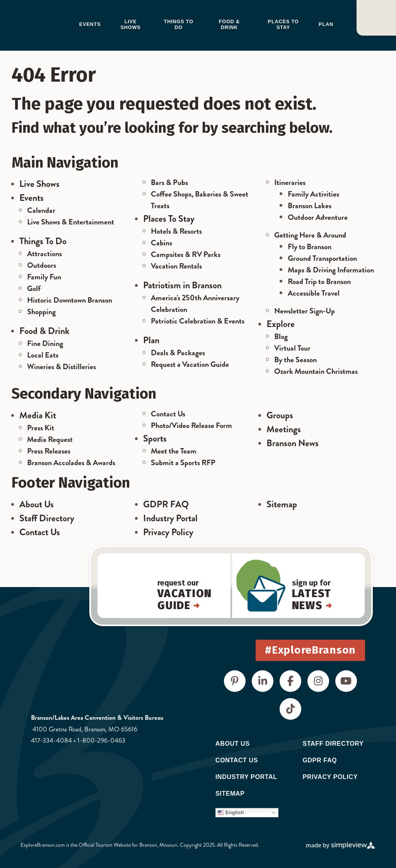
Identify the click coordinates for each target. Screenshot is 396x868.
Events (90, 24)
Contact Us (168, 414)
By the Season (295, 360)
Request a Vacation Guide (190, 364)
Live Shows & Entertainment (71, 222)
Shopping (41, 312)
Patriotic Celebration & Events (198, 321)
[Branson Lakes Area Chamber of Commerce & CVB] (44, 25)
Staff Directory (47, 518)
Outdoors (42, 265)
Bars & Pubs (169, 182)
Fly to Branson (310, 247)
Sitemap (282, 504)
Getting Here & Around (310, 235)
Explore (281, 324)
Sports (155, 438)
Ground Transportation (322, 258)
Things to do (179, 24)
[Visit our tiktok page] (290, 709)
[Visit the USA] (106, 769)
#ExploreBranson (310, 650)
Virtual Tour (292, 348)
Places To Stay (169, 219)
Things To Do (43, 241)
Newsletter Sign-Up (305, 311)
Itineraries (290, 182)
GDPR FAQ (166, 504)
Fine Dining (45, 343)
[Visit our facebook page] (290, 681)
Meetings (284, 429)
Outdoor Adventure (318, 217)
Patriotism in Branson (182, 285)
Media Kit (38, 415)
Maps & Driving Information (331, 270)
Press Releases (49, 451)
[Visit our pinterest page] (235, 681)
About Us (37, 504)
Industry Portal (170, 518)
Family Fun (44, 277)
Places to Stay (283, 24)
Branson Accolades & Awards (71, 463)
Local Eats (43, 355)
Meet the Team (174, 451)
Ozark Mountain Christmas (316, 371)
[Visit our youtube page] (346, 681)
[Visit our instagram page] (318, 681)
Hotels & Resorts (176, 231)
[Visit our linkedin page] (263, 681)
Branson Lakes (310, 206)
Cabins (161, 243)
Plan (326, 24)
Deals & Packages (178, 353)
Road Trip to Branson (319, 282)
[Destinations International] (61, 793)
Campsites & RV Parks (186, 254)
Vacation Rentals (176, 266)
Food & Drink (229, 24)
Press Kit (41, 428)
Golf (34, 288)
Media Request (50, 439)
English (231, 813)
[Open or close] (376, 18)
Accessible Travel (314, 293)
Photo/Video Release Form (191, 425)
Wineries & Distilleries (61, 367)
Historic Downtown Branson (70, 300)
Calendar (41, 210)
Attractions (44, 254)
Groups (280, 415)
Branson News (293, 443)
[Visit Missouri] (52, 769)
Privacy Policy (168, 532)
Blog (281, 336)
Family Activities (313, 194)
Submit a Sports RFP (183, 463)
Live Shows (130, 24)
